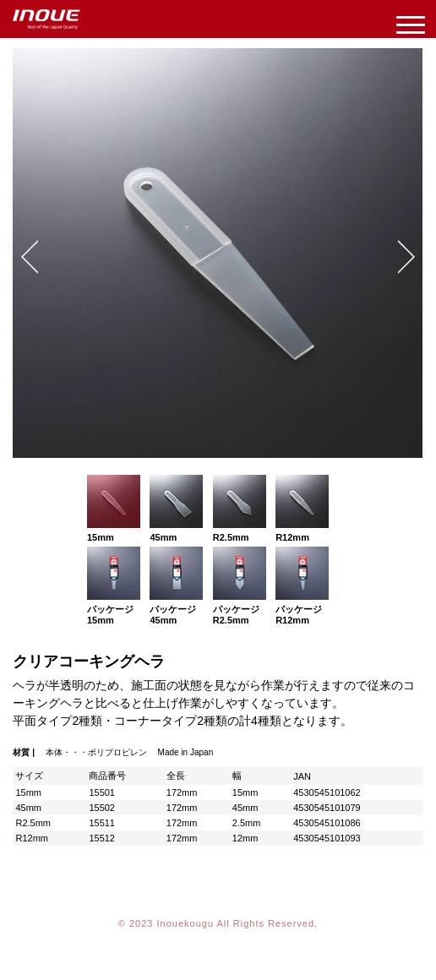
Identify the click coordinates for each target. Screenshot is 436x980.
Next (406, 257)
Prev (30, 257)
